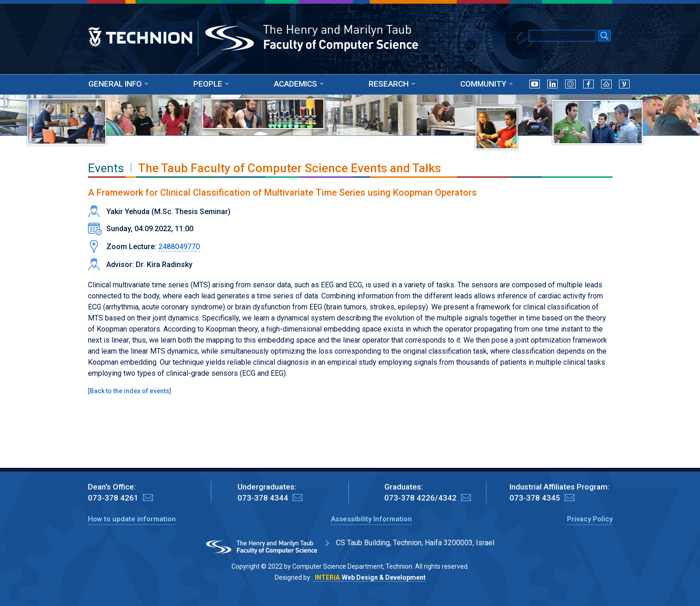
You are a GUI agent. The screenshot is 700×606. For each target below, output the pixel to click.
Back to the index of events (130, 391)
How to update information (132, 519)
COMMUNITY (487, 84)
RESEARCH (392, 84)
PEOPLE (211, 84)
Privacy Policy (590, 519)
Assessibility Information (371, 519)
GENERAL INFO (119, 84)
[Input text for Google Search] (562, 36)
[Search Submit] (604, 36)
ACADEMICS (299, 84)
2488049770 (179, 247)
